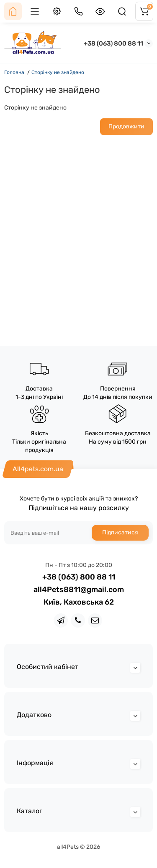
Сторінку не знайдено (58, 72)
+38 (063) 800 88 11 (113, 43)
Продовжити (126, 126)
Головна (14, 72)
